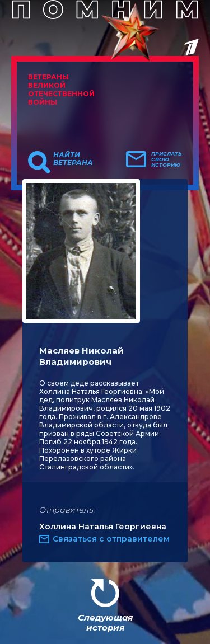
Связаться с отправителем (111, 539)
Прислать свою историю (167, 159)
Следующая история (105, 622)
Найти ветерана (73, 159)
